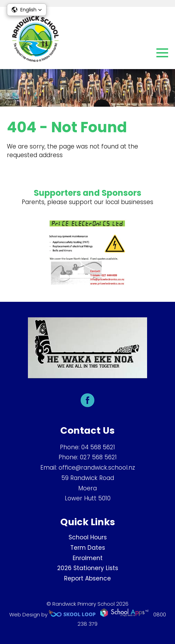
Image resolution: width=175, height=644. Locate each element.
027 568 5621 (98, 457)
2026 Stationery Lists (88, 568)
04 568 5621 (98, 447)
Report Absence (87, 578)
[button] (27, 10)
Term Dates (88, 548)
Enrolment (88, 558)
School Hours (88, 537)
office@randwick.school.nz (97, 468)
